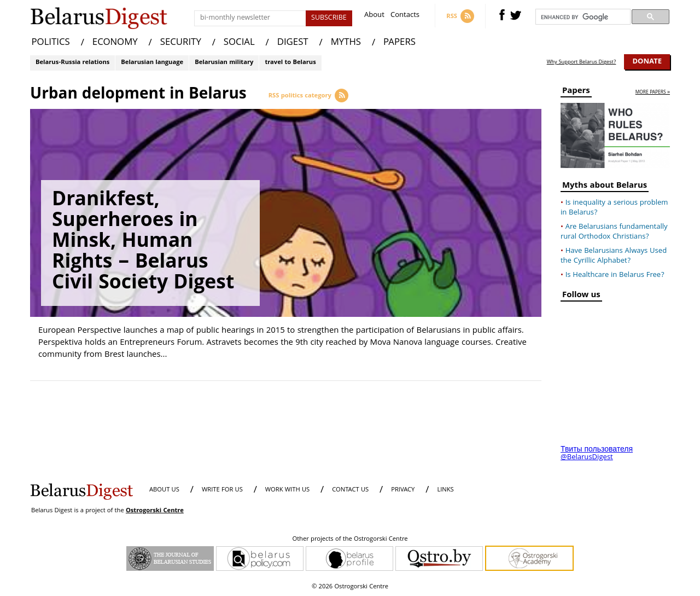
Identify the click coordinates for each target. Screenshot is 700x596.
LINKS (445, 490)
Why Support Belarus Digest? (582, 62)
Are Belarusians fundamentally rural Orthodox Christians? (614, 232)
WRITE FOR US (222, 490)
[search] (582, 17)
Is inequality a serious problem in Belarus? (614, 208)
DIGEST (293, 43)
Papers (576, 92)
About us (164, 490)
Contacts (405, 16)
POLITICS (51, 43)
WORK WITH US (287, 490)
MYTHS (346, 43)
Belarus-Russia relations (72, 63)
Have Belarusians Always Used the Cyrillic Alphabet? (614, 256)
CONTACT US (350, 490)
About (374, 16)
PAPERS (399, 43)
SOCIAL (239, 43)
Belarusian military (224, 63)
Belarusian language (152, 63)
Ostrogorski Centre (155, 511)
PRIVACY (403, 490)
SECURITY (181, 43)
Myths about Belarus (605, 187)
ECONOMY (115, 43)
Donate (647, 62)
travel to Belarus (290, 63)
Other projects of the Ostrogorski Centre (350, 540)
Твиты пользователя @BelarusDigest (597, 454)
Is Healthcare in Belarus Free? (615, 275)
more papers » (653, 93)
